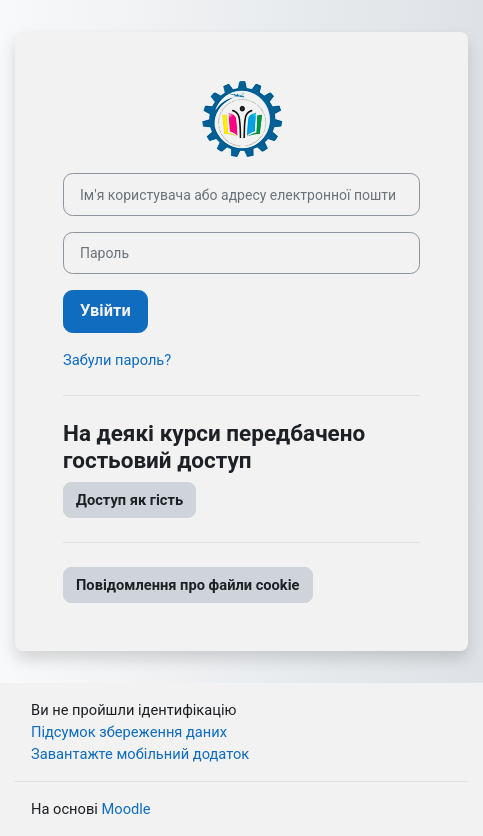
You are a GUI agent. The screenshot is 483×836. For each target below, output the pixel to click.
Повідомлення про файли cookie (188, 585)
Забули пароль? (117, 360)
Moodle (125, 809)
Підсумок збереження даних (129, 732)
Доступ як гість (129, 500)
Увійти (105, 310)
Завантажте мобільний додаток (140, 754)
